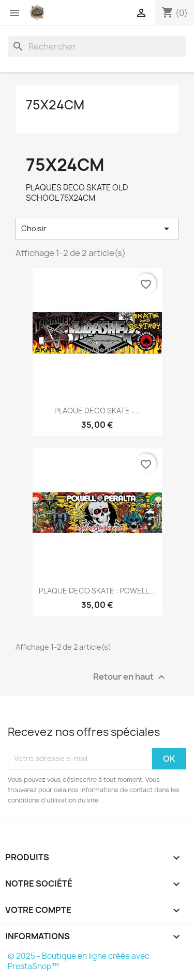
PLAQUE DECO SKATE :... (97, 411)
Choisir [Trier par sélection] (97, 229)
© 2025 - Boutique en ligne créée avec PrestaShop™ (79, 961)
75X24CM (55, 105)
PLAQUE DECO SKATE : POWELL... (97, 591)
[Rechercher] (97, 46)
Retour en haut (130, 677)
